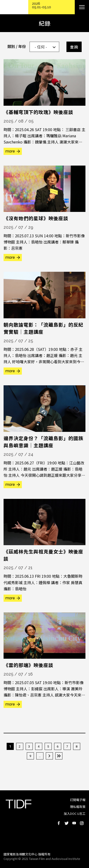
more (10, 151)
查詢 (74, 47)
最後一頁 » (59, 756)
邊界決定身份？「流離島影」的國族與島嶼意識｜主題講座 (43, 442)
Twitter (66, 823)
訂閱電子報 (78, 800)
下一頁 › (49, 756)
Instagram (82, 823)
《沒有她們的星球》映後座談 (36, 218)
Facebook (59, 823)
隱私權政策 (78, 807)
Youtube (74, 823)
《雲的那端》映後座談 (28, 665)
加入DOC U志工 (75, 813)
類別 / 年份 (17, 46)
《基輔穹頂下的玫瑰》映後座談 (38, 112)
